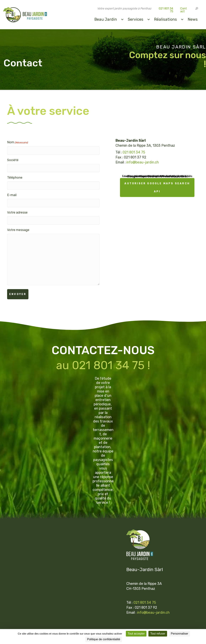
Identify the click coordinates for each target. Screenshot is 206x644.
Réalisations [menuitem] (165, 19)
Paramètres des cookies (94, 627)
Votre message (18, 224)
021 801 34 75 (166, 10)
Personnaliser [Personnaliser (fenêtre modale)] (180, 634)
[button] (197, 9)
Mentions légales (25, 627)
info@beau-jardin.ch (143, 163)
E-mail (12, 192)
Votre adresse (17, 208)
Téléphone (15, 176)
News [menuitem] (192, 19)
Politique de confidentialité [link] (104, 639)
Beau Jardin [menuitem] (105, 19)
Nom (17, 143)
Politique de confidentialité (57, 627)
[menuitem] (122, 19)
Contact (183, 10)
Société (13, 159)
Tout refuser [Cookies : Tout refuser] (158, 634)
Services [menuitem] (135, 19)
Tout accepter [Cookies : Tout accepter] (136, 634)
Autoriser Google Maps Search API (157, 188)
